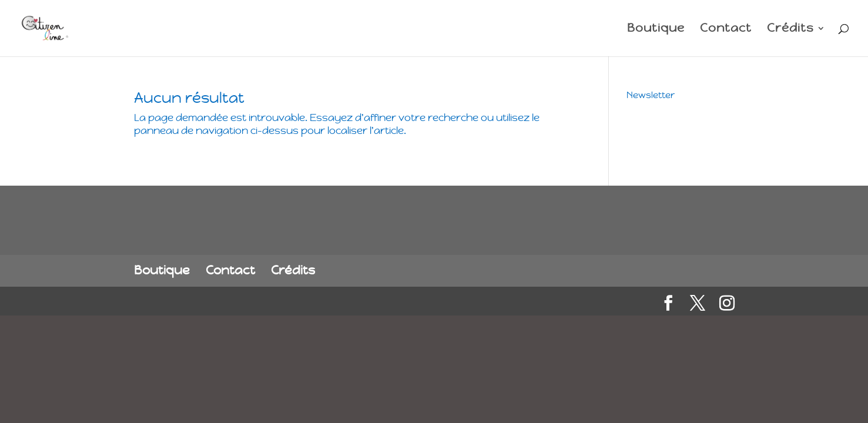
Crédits (790, 30)
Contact (726, 30)
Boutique (656, 30)
